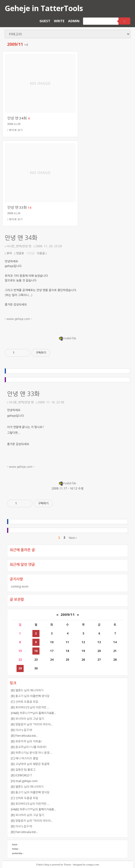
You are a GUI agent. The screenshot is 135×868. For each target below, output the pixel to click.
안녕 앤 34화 (21, 238)
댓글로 (19, 253)
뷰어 (8, 253)
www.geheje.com (18, 319)
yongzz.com (93, 864)
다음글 (42, 253)
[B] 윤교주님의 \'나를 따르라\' (29, 747)
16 (36, 651)
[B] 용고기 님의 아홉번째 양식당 (30, 696)
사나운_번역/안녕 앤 (18, 246)
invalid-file (67, 338)
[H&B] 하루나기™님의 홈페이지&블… (33, 713)
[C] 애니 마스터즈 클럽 (24, 758)
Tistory (67, 864)
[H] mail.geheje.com (24, 781)
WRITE (59, 21)
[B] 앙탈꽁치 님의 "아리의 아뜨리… (32, 724)
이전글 (30, 253)
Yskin (39, 864)
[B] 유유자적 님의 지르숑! (26, 741)
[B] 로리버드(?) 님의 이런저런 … (30, 707)
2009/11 (68, 614)
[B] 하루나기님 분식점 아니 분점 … (32, 753)
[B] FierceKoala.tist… (24, 736)
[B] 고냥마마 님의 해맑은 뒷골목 (30, 764)
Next (73, 538)
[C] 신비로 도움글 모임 (24, 702)
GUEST (45, 21)
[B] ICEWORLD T (21, 775)
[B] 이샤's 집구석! (22, 730)
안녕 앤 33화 (23, 394)
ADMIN (74, 21)
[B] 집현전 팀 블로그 (23, 770)
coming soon (20, 586)
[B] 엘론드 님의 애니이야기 (27, 690)
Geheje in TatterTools (44, 8)
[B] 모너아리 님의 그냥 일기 (28, 719)
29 (20, 668)
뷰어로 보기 (15, 130)
